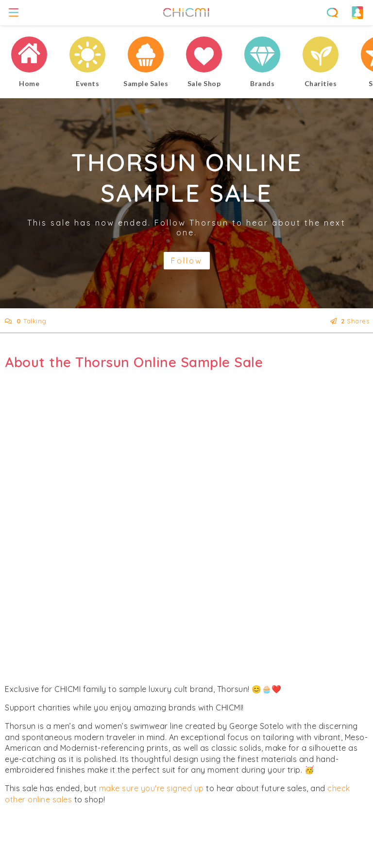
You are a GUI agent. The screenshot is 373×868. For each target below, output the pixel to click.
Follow (187, 261)
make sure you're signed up (152, 788)
